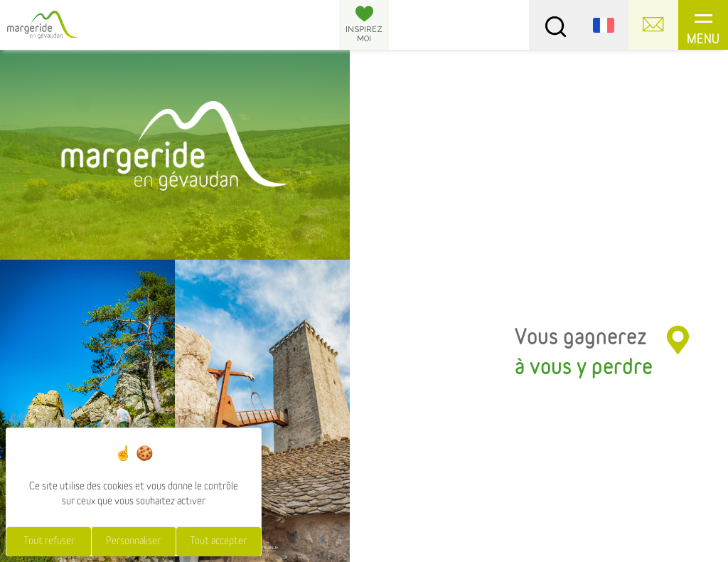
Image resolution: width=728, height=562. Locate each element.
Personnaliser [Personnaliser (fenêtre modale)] (133, 541)
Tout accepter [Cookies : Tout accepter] (218, 541)
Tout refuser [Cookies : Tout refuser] (49, 541)
